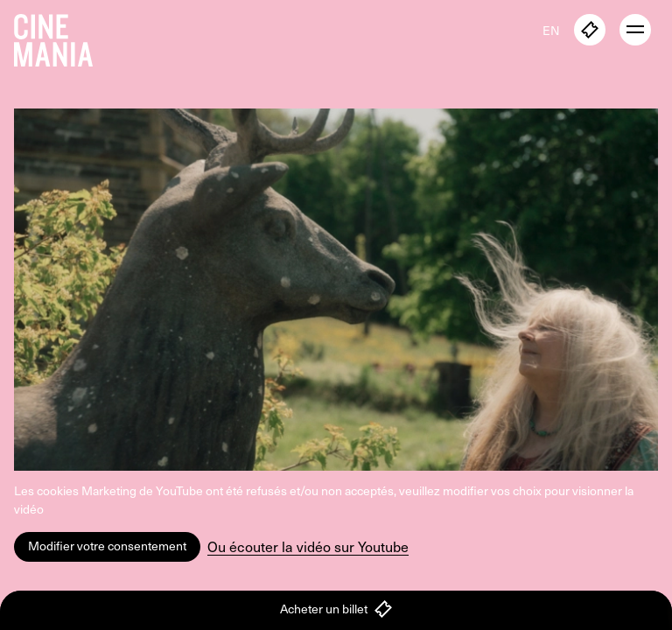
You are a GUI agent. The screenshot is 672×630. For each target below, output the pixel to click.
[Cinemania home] (60, 37)
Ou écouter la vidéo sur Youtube (308, 546)
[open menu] (635, 30)
